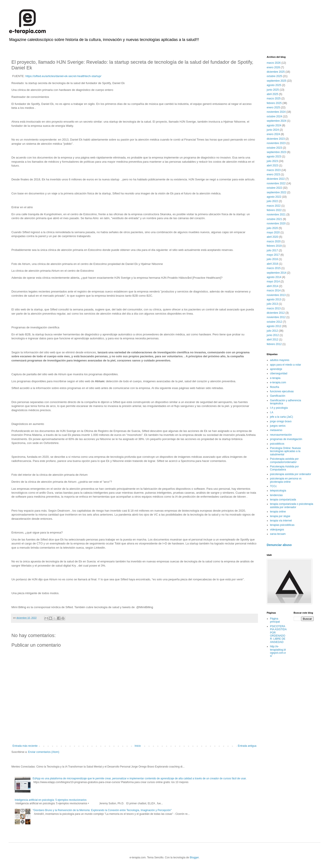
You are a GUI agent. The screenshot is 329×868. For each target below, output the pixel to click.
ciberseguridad (279, 373)
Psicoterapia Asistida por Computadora (284, 468)
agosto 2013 (274, 299)
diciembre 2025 (276, 72)
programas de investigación (286, 439)
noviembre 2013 (276, 295)
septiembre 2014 (276, 273)
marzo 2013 (274, 308)
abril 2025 (273, 94)
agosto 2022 (274, 197)
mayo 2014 (273, 282)
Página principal (275, 620)
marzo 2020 (274, 241)
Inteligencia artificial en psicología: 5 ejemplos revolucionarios (51, 800)
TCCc (273, 486)
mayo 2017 (273, 255)
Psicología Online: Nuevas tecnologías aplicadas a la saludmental (285, 451)
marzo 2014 (274, 291)
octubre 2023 (274, 148)
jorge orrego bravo (281, 421)
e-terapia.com (278, 382)
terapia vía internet (281, 521)
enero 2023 (273, 174)
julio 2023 (272, 161)
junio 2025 (273, 90)
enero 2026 (273, 67)
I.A (272, 412)
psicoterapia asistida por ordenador (291, 474)
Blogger (194, 857)
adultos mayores (280, 360)
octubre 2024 (274, 116)
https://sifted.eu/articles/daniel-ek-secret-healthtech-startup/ (63, 76)
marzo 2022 (274, 206)
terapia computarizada (283, 500)
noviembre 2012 (276, 317)
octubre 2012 (274, 322)
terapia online (278, 512)
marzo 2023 (274, 170)
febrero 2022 (274, 210)
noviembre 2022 (276, 183)
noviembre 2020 (276, 224)
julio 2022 (272, 201)
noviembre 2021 (276, 215)
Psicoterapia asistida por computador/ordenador (284, 460)
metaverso (276, 430)
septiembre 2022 (276, 192)
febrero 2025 (274, 103)
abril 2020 (273, 237)
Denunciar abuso (279, 545)
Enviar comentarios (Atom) (44, 752)
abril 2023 (273, 166)
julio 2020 (272, 228)
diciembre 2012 (276, 313)
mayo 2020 (273, 232)
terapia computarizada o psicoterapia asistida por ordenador (292, 505)
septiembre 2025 (276, 81)
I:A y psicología (279, 408)
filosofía (274, 387)
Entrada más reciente (25, 746)
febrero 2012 (274, 344)
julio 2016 (272, 259)
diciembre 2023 (276, 139)
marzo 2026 (274, 63)
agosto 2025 (274, 85)
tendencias (276, 495)
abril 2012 (273, 340)
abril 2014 (273, 286)
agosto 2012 (274, 326)
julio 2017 (272, 250)
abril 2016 (273, 264)
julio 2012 (272, 331)
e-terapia (275, 378)
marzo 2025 (274, 99)
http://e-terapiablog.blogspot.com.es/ (278, 651)
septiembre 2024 (276, 121)
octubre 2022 (274, 188)
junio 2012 (273, 335)
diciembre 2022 (276, 179)
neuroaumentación (281, 435)
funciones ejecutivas (282, 391)
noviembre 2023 (276, 143)
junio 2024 (273, 130)
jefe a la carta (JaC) (282, 417)
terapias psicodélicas (282, 525)
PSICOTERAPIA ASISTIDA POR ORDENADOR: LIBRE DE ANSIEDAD (278, 634)
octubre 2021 (274, 219)
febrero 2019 (274, 246)
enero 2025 (273, 107)
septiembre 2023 (276, 152)
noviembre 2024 (276, 112)
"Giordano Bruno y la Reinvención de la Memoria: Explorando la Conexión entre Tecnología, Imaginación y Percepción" (102, 810)
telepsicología (278, 491)
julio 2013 (272, 304)
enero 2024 (273, 134)
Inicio (138, 746)
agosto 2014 (274, 277)
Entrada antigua (247, 746)
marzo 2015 (274, 268)
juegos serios (278, 426)
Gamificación (278, 396)
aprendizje (276, 369)
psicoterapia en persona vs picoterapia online (286, 480)
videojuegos (277, 530)
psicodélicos (277, 444)
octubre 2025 (274, 76)
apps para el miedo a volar (285, 365)
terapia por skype (280, 516)
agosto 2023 (274, 157)
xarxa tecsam (278, 534)
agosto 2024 (274, 125)
